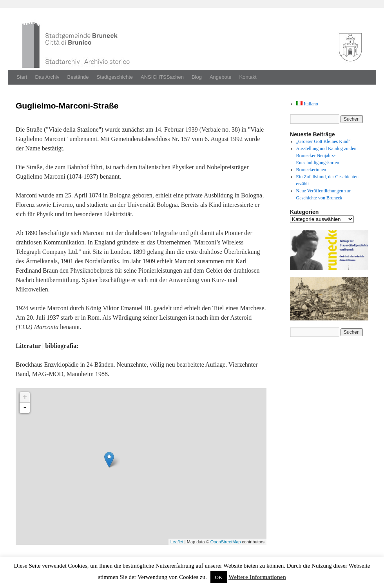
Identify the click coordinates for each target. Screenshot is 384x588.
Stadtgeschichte (115, 77)
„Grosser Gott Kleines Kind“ (323, 141)
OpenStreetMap (226, 542)
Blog (197, 77)
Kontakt (248, 77)
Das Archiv (47, 77)
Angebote (221, 77)
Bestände (78, 77)
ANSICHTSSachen (162, 77)
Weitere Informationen (257, 577)
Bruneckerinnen (311, 170)
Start (22, 77)
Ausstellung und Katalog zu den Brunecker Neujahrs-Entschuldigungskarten (326, 156)
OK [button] (219, 577)
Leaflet (177, 542)
